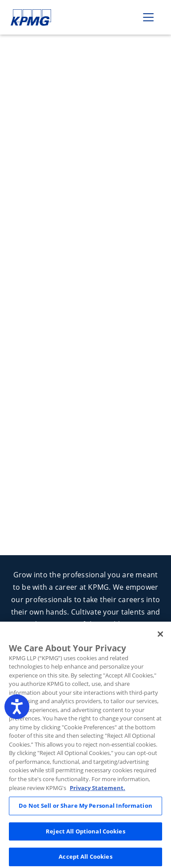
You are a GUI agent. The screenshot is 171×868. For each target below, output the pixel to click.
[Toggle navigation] (148, 17)
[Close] (160, 640)
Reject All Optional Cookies (85, 837)
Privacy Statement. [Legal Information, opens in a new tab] (97, 794)
